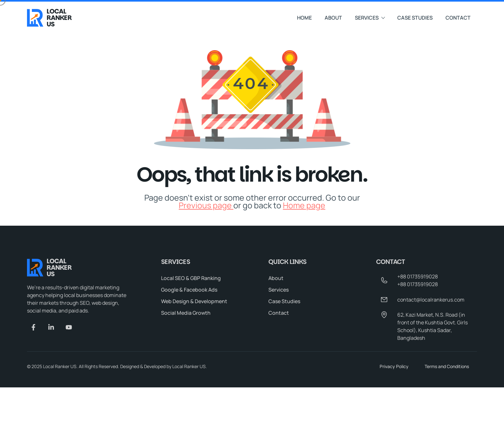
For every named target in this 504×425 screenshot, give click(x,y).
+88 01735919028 (418, 277)
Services (370, 17)
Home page (304, 205)
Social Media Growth (186, 313)
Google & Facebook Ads (189, 290)
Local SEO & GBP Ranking (191, 278)
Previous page (206, 205)
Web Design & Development (194, 302)
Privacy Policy (394, 367)
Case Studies (415, 17)
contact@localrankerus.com (431, 300)
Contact (458, 17)
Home (304, 17)
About (333, 17)
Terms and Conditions (447, 367)
